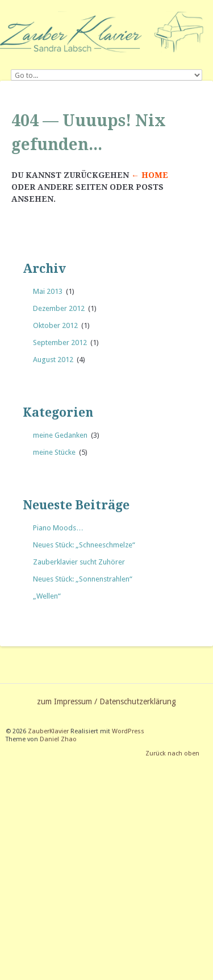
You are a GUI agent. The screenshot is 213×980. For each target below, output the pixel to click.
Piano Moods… (58, 528)
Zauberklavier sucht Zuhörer (79, 562)
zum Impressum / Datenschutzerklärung (106, 701)
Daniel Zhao (58, 739)
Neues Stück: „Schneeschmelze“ (84, 545)
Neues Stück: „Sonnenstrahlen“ (83, 579)
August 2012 (53, 360)
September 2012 (60, 342)
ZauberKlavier (48, 731)
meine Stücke (54, 452)
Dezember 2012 (59, 308)
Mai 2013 (48, 291)
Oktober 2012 (55, 325)
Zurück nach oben (172, 753)
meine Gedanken (60, 435)
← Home (150, 175)
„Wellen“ (47, 596)
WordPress (128, 731)
